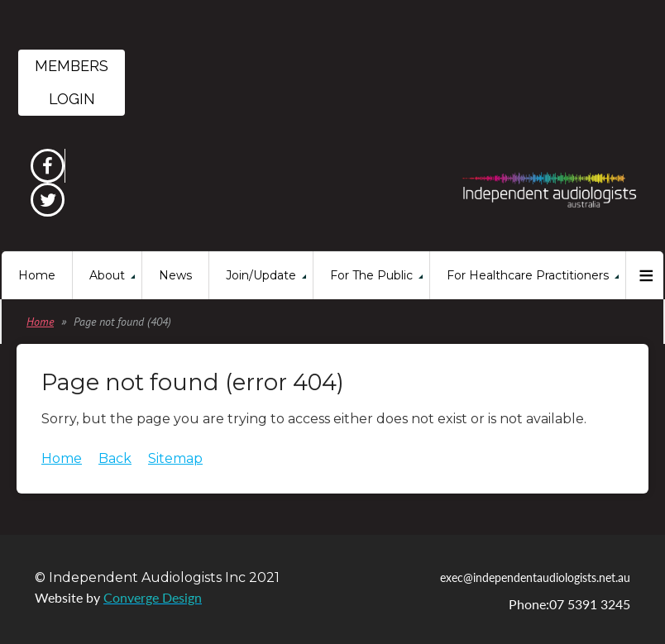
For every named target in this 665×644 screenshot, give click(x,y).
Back (115, 458)
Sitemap (175, 458)
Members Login (72, 82)
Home (40, 322)
